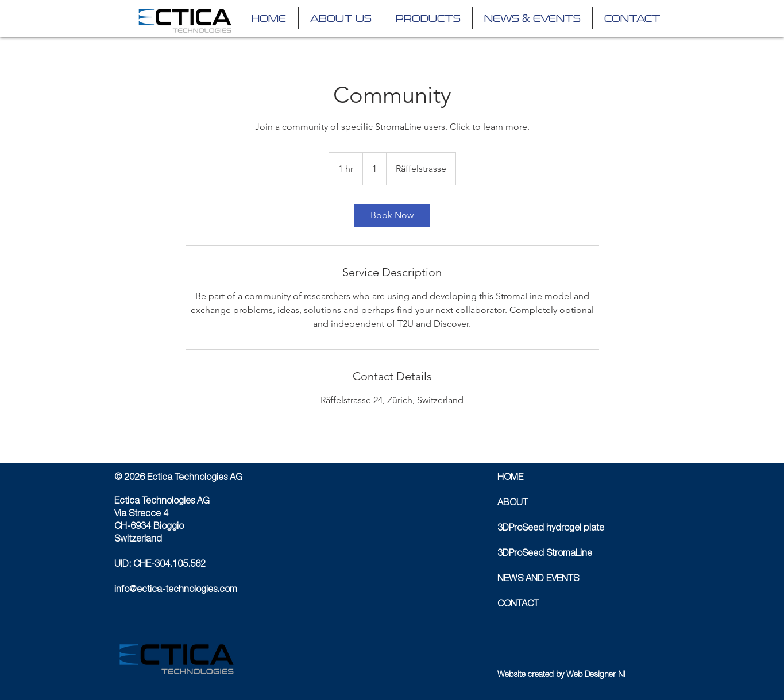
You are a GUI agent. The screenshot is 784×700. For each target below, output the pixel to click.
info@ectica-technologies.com (176, 590)
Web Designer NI (596, 675)
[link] (392, 215)
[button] (428, 18)
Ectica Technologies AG (162, 502)
